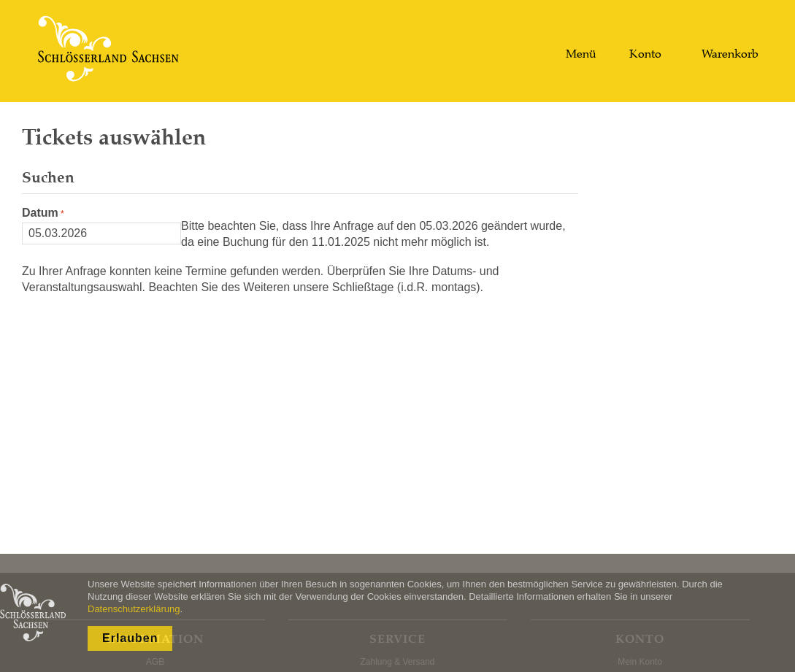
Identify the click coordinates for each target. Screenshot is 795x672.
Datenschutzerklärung (134, 609)
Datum (40, 213)
